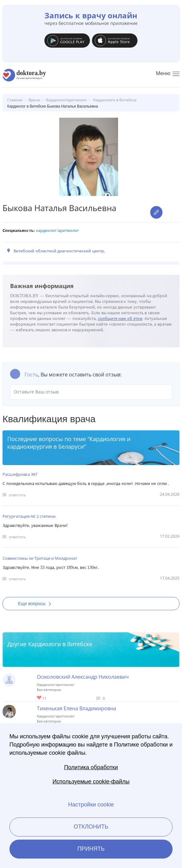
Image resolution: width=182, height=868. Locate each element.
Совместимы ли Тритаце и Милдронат (40, 558)
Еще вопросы (37, 604)
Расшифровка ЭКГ (20, 474)
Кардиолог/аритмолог (57, 230)
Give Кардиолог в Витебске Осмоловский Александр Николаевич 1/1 (40, 698)
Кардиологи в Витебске (60, 644)
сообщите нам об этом (120, 319)
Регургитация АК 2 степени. (29, 516)
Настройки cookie (91, 805)
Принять (91, 849)
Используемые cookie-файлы (91, 782)
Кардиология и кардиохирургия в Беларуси (69, 443)
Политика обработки (91, 767)
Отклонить (91, 827)
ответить (17, 495)
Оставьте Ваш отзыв (91, 392)
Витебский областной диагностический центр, (59, 251)
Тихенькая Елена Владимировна (77, 708)
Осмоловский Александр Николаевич (83, 677)
